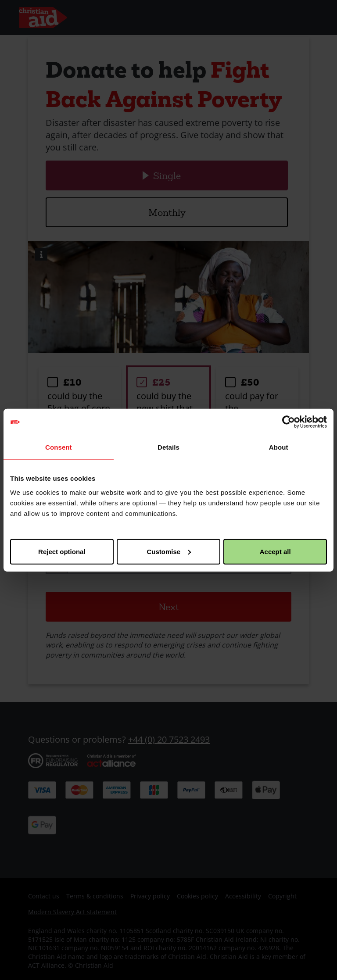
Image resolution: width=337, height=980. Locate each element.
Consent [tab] (59, 447)
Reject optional (62, 551)
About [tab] (279, 447)
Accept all (275, 551)
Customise (169, 551)
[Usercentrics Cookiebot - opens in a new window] (289, 422)
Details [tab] (168, 447)
